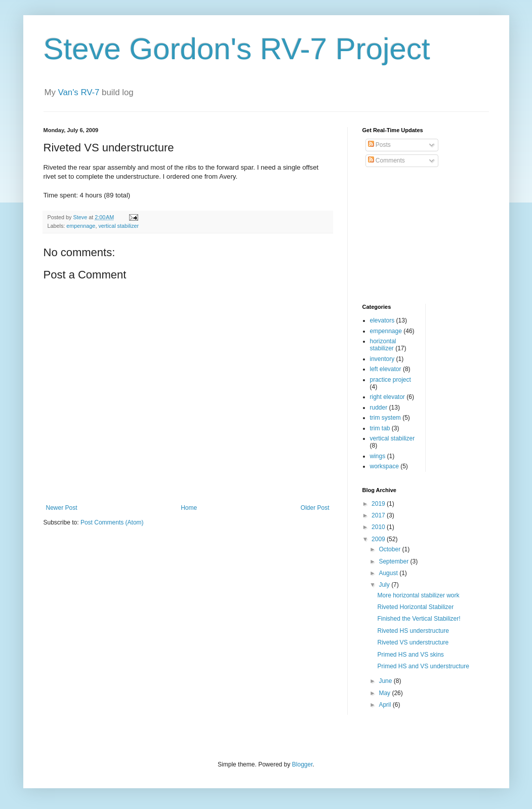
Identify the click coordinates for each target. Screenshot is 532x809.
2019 (379, 504)
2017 (379, 515)
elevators (382, 320)
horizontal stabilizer (383, 345)
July (385, 585)
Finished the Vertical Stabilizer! (419, 619)
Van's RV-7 (79, 92)
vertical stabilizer (118, 226)
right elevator (387, 397)
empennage (81, 226)
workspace (384, 466)
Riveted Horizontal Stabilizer (415, 607)
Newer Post (62, 508)
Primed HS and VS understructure (423, 666)
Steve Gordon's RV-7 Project (237, 49)
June (386, 681)
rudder (379, 408)
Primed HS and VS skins (410, 655)
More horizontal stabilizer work (418, 595)
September (394, 561)
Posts (379, 145)
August (389, 573)
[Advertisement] (413, 236)
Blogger (302, 764)
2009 (379, 539)
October (390, 549)
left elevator (386, 369)
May (385, 693)
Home (189, 508)
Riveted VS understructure (413, 642)
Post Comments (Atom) (112, 522)
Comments (386, 160)
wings (378, 456)
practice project (391, 380)
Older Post (315, 508)
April (385, 705)
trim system (385, 418)
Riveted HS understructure (413, 631)
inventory (382, 359)
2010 (379, 527)
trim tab (380, 428)
